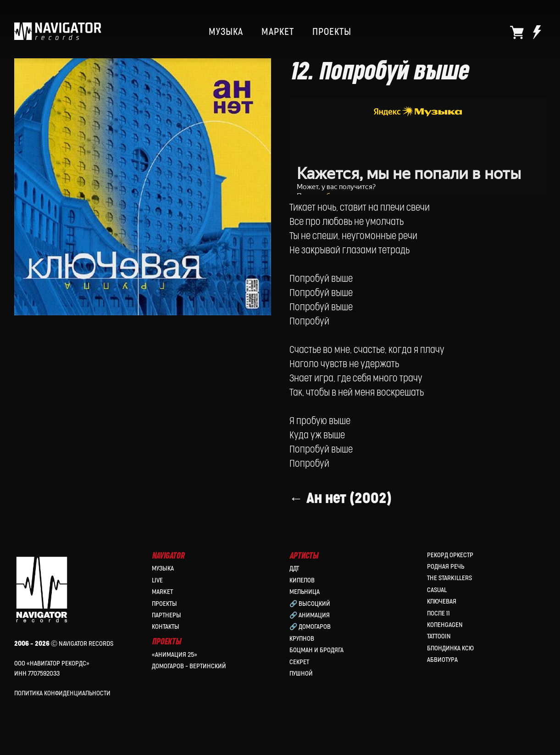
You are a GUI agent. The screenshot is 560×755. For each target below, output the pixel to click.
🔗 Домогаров (310, 628)
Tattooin (439, 638)
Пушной (301, 675)
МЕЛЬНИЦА (305, 593)
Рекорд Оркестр (450, 556)
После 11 (438, 614)
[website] (517, 32)
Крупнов (302, 640)
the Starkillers (449, 579)
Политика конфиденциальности (62, 695)
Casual (437, 591)
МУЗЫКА (226, 32)
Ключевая (442, 603)
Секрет (299, 663)
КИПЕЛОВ (302, 582)
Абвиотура (442, 661)
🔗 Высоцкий (310, 605)
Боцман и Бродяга (316, 652)
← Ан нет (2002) (341, 509)
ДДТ (294, 570)
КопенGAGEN (445, 626)
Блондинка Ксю (450, 650)
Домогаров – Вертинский (189, 668)
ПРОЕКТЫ (332, 32)
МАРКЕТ (278, 32)
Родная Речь (446, 568)
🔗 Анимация (310, 617)
